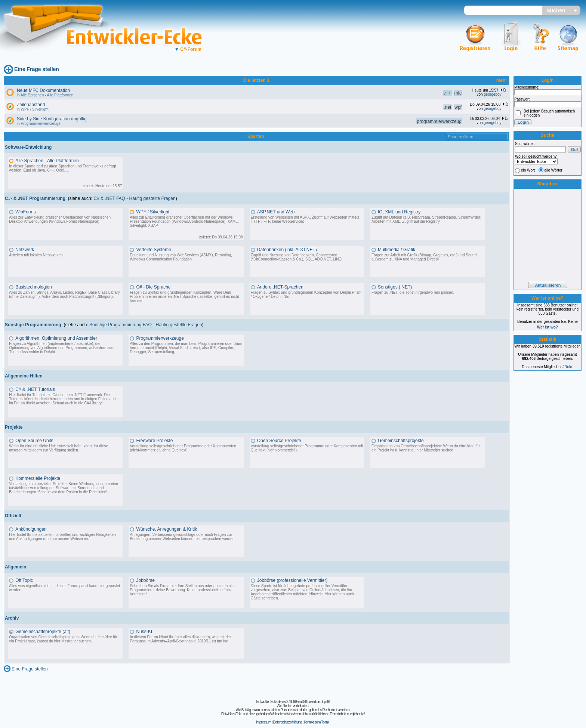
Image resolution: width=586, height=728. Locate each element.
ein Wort (528, 170)
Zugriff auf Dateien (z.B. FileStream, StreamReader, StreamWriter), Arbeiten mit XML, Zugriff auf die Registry (427, 219)
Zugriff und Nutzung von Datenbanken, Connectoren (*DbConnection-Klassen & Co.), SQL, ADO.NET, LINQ (296, 257)
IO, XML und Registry (399, 212)
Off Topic (24, 580)
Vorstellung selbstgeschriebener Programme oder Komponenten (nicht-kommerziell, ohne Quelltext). (183, 448)
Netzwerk (25, 250)
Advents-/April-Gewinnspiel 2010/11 (181, 641)
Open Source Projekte (279, 441)
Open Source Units (34, 441)
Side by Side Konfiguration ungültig (52, 119)
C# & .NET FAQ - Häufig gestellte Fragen (134, 198)
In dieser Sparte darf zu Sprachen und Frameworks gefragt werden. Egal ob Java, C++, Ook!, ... (62, 168)
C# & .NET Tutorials (35, 389)
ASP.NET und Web (276, 212)
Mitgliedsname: (527, 87)
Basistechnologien (33, 287)
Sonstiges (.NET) (395, 287)
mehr (502, 80)
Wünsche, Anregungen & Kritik (166, 529)
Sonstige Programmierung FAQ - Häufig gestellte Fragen (146, 325)
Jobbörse (145, 580)
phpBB (325, 702)
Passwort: (522, 99)
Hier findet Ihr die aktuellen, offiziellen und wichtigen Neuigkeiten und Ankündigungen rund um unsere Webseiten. (62, 537)
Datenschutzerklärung (287, 722)
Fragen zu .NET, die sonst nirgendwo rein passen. (413, 292)
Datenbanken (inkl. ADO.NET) (287, 250)
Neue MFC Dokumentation (43, 90)
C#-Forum (188, 49)
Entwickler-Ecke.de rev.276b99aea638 (281, 702)
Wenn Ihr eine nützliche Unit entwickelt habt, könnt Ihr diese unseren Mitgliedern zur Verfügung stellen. (58, 448)
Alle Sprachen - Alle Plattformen (47, 95)
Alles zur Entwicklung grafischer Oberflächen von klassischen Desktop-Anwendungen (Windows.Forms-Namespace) (60, 219)
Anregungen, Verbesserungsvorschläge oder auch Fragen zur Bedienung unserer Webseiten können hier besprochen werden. (183, 537)
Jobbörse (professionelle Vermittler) (292, 580)
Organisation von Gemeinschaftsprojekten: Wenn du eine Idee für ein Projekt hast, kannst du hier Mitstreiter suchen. (426, 448)
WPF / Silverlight (35, 109)
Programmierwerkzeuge (41, 124)
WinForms (26, 212)
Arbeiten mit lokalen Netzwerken (36, 255)
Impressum (263, 722)
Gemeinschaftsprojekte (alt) (43, 632)
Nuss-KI (144, 632)
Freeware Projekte (154, 441)
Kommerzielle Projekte (38, 478)
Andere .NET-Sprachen (280, 287)
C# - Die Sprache (153, 287)
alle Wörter (553, 170)
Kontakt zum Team (316, 722)
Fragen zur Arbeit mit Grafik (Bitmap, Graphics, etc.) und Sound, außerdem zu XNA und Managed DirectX (425, 257)
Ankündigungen (31, 529)
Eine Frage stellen (37, 69)
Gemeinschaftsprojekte (401, 441)
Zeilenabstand (31, 105)
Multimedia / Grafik (397, 250)
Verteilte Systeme (153, 250)
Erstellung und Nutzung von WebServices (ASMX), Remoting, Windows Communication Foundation (181, 257)
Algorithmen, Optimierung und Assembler (56, 338)
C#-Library (93, 403)
